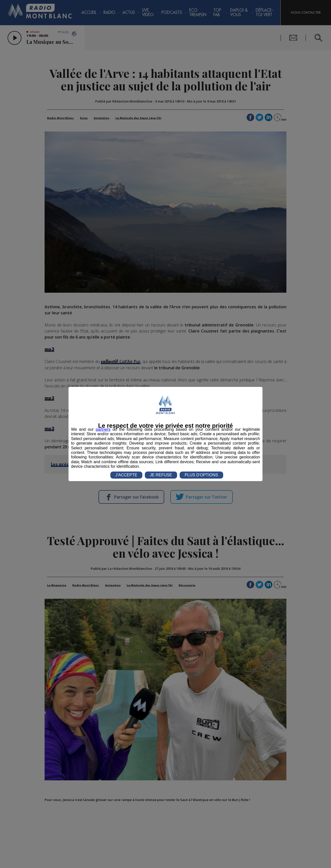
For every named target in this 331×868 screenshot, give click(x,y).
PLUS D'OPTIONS (201, 475)
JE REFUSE (161, 475)
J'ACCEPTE (126, 475)
